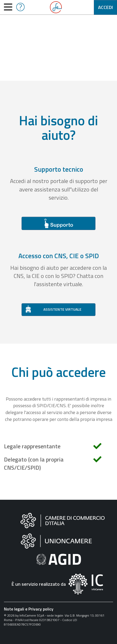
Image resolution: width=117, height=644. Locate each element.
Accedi (105, 7)
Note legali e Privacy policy (29, 609)
